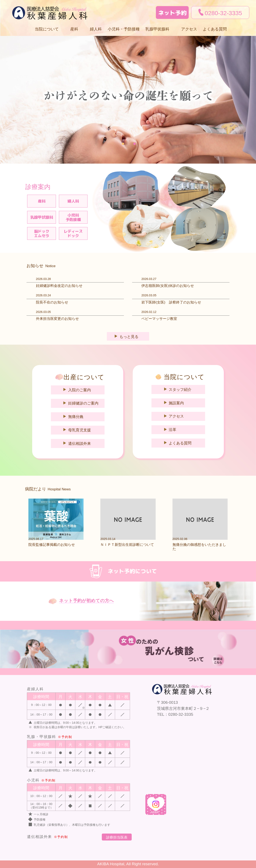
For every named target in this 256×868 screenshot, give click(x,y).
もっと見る (129, 337)
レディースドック (73, 234)
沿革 (172, 430)
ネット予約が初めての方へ (86, 601)
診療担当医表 (117, 837)
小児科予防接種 (73, 217)
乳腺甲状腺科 (42, 217)
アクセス (189, 29)
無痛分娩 (76, 417)
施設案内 (176, 403)
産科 (42, 201)
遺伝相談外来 (80, 444)
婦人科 (96, 29)
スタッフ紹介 (180, 390)
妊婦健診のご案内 (83, 403)
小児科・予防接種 (124, 29)
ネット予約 (172, 13)
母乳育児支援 (80, 430)
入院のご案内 (80, 390)
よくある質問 (215, 29)
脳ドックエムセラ (42, 234)
